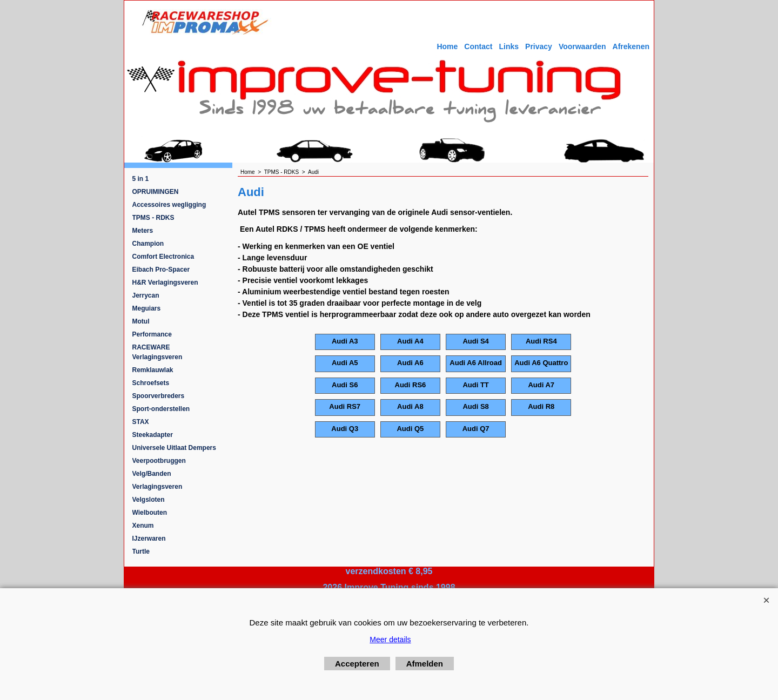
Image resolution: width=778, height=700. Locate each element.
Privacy (539, 46)
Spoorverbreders (159, 396)
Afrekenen (631, 46)
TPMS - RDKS (153, 218)
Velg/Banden (152, 474)
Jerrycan (146, 295)
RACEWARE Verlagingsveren (157, 352)
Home (447, 46)
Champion (148, 244)
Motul (141, 321)
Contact (478, 46)
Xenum (143, 526)
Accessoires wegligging (169, 205)
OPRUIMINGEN (156, 192)
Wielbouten (150, 513)
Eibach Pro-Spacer (161, 270)
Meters (143, 231)
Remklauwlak (153, 370)
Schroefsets (151, 383)
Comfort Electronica (163, 257)
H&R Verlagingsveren (165, 282)
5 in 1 (141, 179)
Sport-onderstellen (161, 409)
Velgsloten (149, 500)
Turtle (141, 551)
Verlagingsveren (157, 487)
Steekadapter (153, 435)
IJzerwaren (149, 539)
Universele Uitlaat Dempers (174, 448)
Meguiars (147, 308)
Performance (152, 334)
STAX (141, 422)
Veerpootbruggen (159, 461)
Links (509, 46)
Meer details (390, 640)
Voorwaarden (582, 46)
